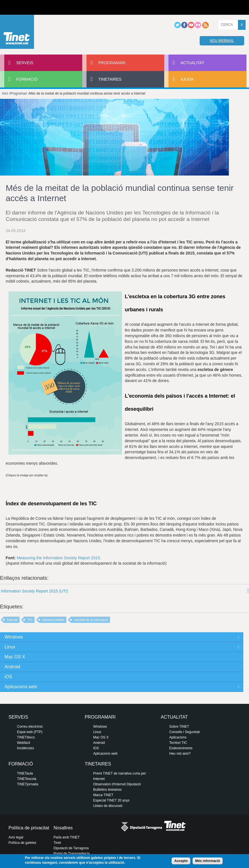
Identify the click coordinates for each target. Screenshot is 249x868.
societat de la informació (91, 620)
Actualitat (192, 63)
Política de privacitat (29, 828)
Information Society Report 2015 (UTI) (34, 591)
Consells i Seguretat (184, 732)
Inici (5, 93)
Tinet (57, 843)
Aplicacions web (21, 687)
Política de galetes (22, 843)
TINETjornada (28, 784)
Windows (14, 637)
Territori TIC (178, 743)
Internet (12, 620)
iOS (8, 677)
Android (12, 667)
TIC (30, 620)
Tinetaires (110, 79)
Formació (27, 79)
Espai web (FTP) (30, 732)
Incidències (26, 748)
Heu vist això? (180, 754)
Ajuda (187, 79)
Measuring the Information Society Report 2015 (58, 558)
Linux (10, 647)
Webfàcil (24, 743)
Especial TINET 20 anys (111, 800)
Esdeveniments (181, 748)
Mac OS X (15, 657)
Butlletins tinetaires (107, 790)
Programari (112, 63)
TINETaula (25, 773)
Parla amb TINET (67, 837)
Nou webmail (222, 41)
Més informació (208, 861)
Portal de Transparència (72, 854)
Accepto (181, 861)
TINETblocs (26, 737)
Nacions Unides (53, 620)
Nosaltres (63, 828)
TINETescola (27, 779)
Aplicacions (178, 737)
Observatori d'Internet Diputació (117, 784)
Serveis (25, 63)
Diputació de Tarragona (71, 848)
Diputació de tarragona (25, 7)
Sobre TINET (179, 727)
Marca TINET (103, 795)
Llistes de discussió (108, 806)
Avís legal (16, 837)
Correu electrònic (30, 727)
